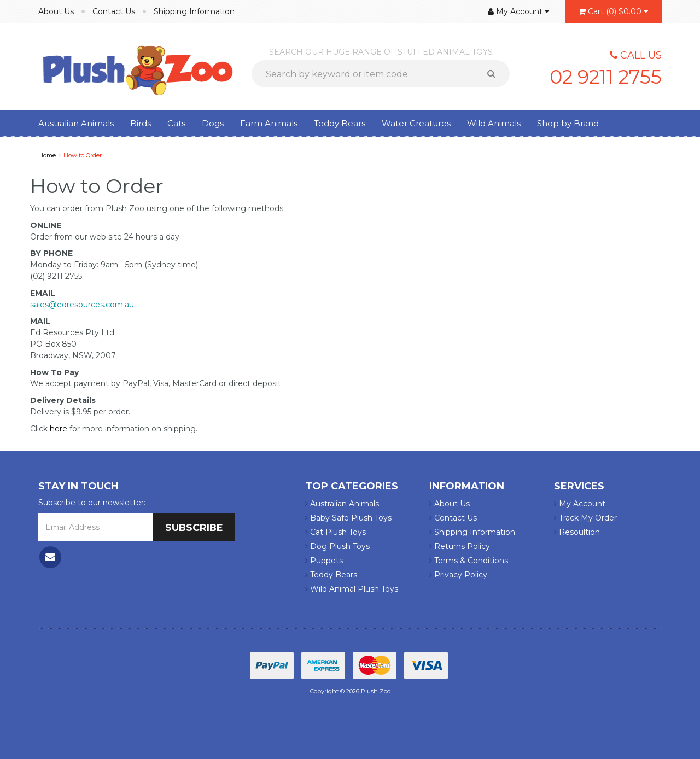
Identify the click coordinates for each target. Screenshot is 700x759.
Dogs (213, 123)
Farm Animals (269, 123)
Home (47, 155)
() (613, 11)
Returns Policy (460, 546)
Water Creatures (416, 123)
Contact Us (114, 11)
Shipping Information (194, 11)
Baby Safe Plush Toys (348, 518)
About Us (56, 11)
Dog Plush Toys (337, 546)
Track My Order (585, 518)
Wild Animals (494, 123)
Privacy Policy (458, 575)
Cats (176, 123)
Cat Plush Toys (336, 532)
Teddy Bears (340, 123)
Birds (141, 123)
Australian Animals (76, 123)
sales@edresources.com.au (82, 305)
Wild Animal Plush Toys (352, 589)
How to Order (83, 155)
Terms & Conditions (469, 561)
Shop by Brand (568, 123)
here (59, 429)
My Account (580, 504)
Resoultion (577, 532)
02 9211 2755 (604, 77)
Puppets (324, 561)
